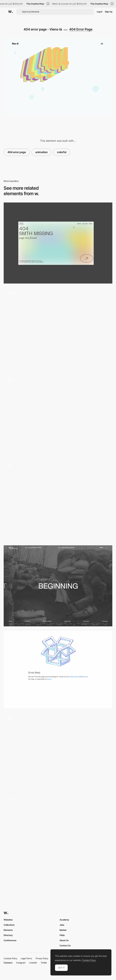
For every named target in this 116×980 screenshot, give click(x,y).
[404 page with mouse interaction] (58, 500)
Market (63, 930)
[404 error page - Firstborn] (58, 752)
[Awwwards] (11, 12)
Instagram (21, 963)
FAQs (62, 935)
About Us (64, 940)
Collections (9, 925)
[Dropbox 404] (58, 670)
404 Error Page (81, 29)
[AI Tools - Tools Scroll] (58, 414)
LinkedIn (33, 963)
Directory (8, 935)
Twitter (44, 963)
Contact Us (65, 945)
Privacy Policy (42, 958)
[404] (58, 835)
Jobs (62, 925)
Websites (8, 920)
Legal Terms (26, 958)
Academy (64, 920)
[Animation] (58, 329)
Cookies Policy (10, 958)
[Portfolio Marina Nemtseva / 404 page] (58, 243)
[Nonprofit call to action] (58, 586)
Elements (8, 930)
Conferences (10, 940)
